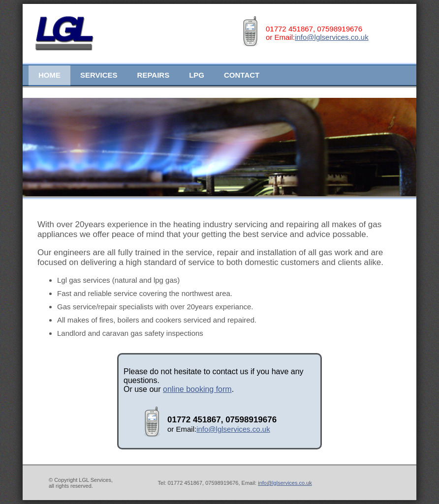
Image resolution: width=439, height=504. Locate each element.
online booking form (197, 389)
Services (99, 75)
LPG (197, 75)
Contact (242, 75)
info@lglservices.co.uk (331, 37)
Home (49, 75)
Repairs (154, 75)
